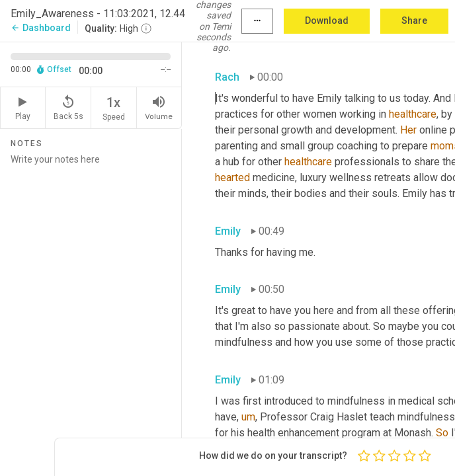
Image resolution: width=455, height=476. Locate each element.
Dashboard (41, 28)
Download (327, 20)
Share (414, 20)
